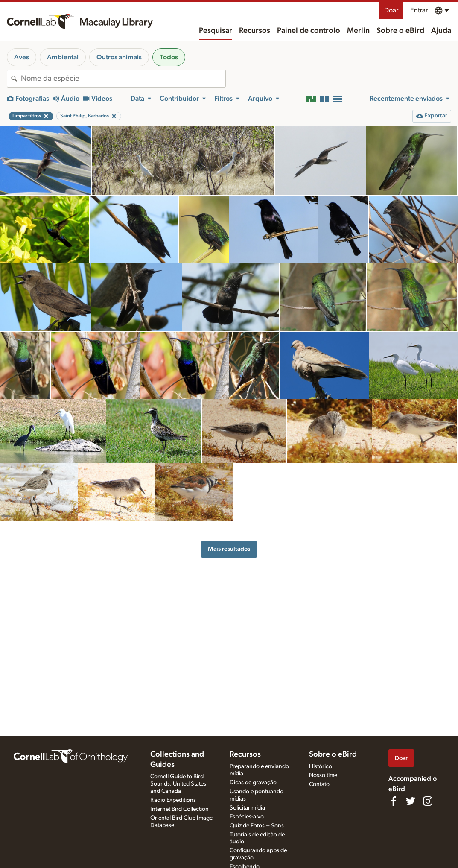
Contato (319, 784)
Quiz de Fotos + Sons (257, 826)
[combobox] (123, 79)
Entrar (419, 10)
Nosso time (323, 775)
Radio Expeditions (173, 800)
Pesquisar (216, 31)
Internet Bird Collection (179, 809)
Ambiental (63, 57)
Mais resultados (229, 549)
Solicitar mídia (247, 808)
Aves (22, 57)
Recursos (255, 31)
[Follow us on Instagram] (428, 801)
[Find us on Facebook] (394, 801)
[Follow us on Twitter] (411, 801)
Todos (169, 57)
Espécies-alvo (247, 817)
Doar (391, 10)
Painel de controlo (309, 31)
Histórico (321, 766)
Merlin (358, 31)
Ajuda (441, 31)
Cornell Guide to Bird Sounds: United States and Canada (178, 784)
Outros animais (119, 57)
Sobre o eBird (400, 31)
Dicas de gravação (253, 783)
